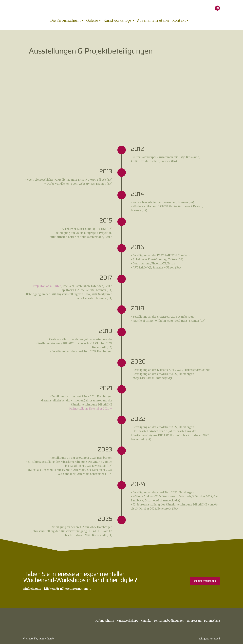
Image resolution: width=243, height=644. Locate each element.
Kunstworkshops (117, 20)
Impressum (194, 621)
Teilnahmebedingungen (169, 621)
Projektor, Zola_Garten (47, 286)
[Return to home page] (120, 8)
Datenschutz (212, 621)
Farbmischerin (105, 621)
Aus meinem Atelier (153, 20)
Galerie (92, 20)
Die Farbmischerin (66, 20)
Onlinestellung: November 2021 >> (91, 409)
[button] (217, 8)
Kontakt (179, 20)
